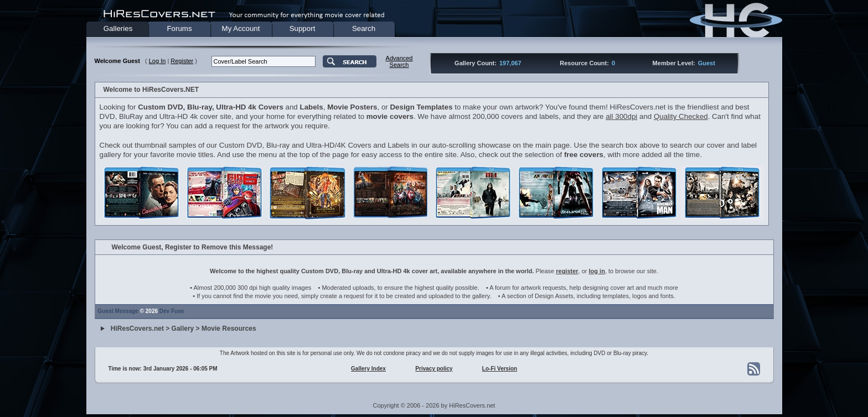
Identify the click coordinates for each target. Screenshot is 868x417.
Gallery (183, 329)
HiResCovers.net (137, 329)
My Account (241, 28)
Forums (179, 28)
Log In (157, 61)
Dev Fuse (172, 311)
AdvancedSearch (399, 61)
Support (303, 28)
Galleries (118, 28)
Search (364, 28)
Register (182, 61)
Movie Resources (229, 329)
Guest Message (118, 311)
